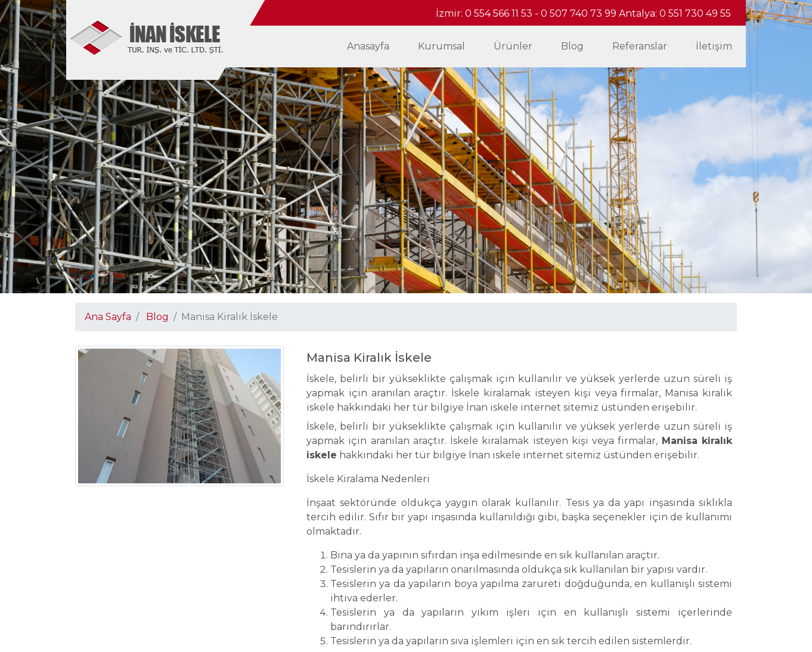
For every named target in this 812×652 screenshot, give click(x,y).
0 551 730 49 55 (695, 13)
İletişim (714, 46)
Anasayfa (368, 46)
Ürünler (513, 46)
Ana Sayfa (108, 317)
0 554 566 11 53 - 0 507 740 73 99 (542, 13)
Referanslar (640, 46)
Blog (572, 46)
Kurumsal (441, 46)
